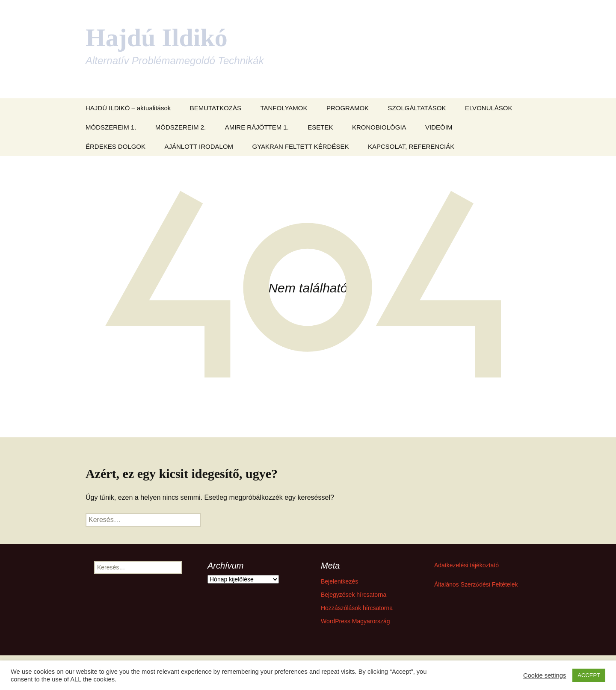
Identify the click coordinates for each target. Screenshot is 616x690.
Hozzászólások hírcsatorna (357, 608)
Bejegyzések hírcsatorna (354, 595)
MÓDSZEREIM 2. (181, 127)
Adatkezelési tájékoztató (466, 565)
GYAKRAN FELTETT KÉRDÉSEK (301, 146)
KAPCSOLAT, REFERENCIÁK (411, 146)
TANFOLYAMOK (284, 108)
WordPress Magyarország (355, 621)
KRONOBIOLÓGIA (379, 127)
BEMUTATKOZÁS (216, 108)
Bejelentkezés (339, 581)
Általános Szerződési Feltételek (476, 584)
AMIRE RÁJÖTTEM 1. (257, 127)
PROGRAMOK (348, 108)
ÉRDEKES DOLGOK (115, 146)
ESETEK (320, 127)
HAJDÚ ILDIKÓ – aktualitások (128, 108)
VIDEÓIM (439, 127)
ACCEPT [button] (589, 675)
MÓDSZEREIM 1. (111, 127)
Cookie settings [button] (545, 675)
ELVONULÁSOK (489, 108)
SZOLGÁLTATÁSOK (417, 108)
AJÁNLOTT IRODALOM (199, 146)
